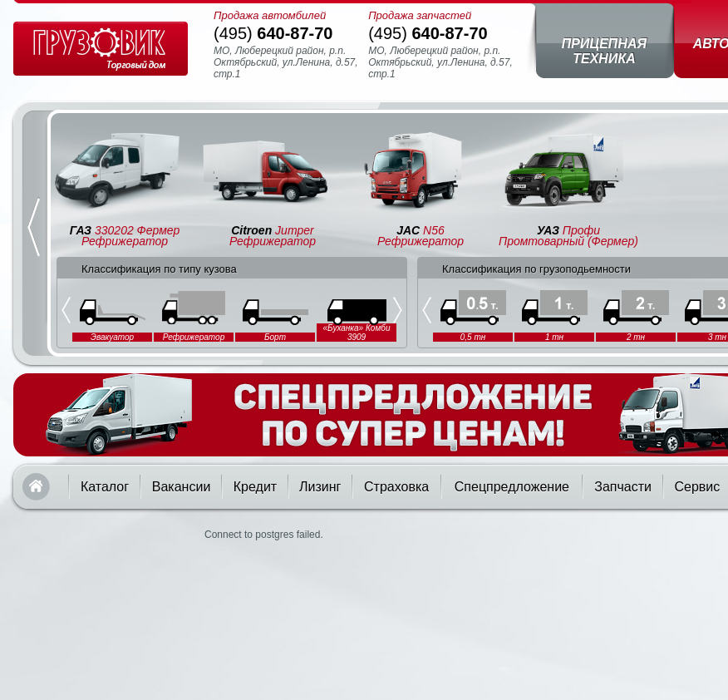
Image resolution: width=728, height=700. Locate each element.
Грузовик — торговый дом (101, 49)
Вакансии (182, 487)
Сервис (697, 487)
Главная (36, 487)
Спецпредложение (512, 487)
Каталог (105, 487)
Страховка (396, 487)
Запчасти (623, 487)
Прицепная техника (604, 51)
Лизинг (320, 487)
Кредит (255, 487)
